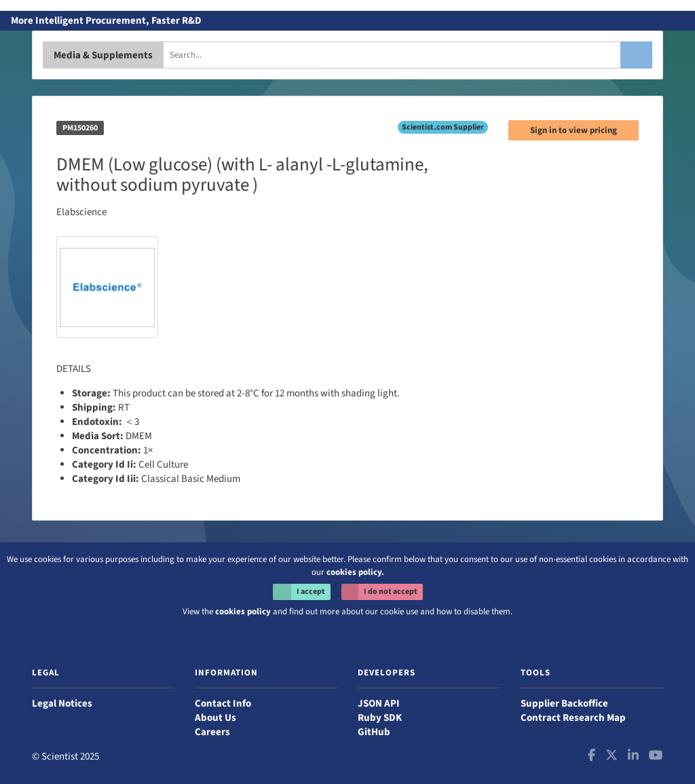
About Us (215, 718)
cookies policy (243, 612)
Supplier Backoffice (564, 704)
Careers (212, 732)
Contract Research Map (573, 718)
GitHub (374, 732)
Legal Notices (62, 704)
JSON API (379, 704)
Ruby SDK (380, 718)
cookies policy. (355, 572)
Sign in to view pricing (574, 130)
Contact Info (223, 704)
